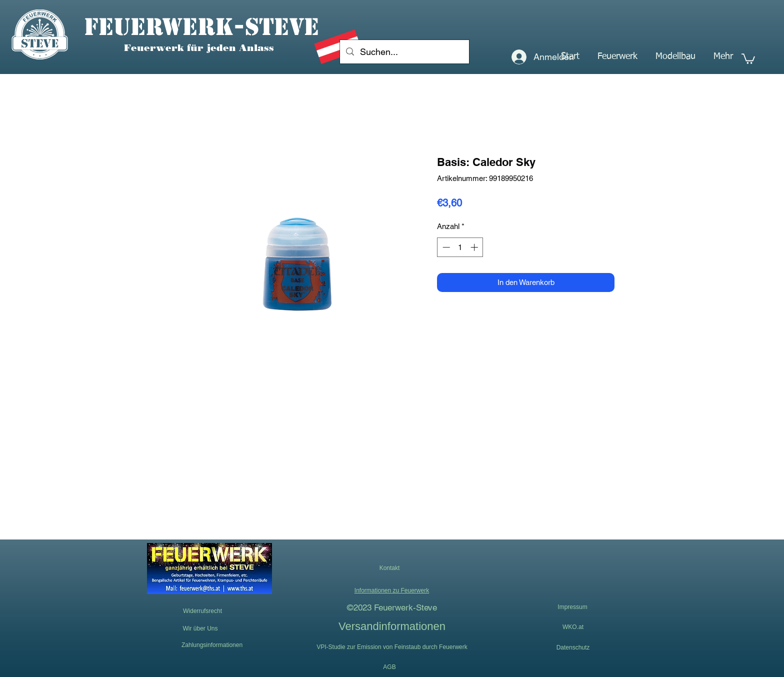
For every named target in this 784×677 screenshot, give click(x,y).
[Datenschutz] (573, 647)
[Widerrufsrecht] (202, 611)
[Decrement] (445, 247)
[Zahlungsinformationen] (212, 645)
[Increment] (475, 247)
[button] (617, 56)
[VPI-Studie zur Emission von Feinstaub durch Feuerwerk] (392, 647)
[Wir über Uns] (200, 629)
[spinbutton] (460, 247)
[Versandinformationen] (392, 626)
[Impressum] (572, 607)
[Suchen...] (404, 52)
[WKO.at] (573, 627)
